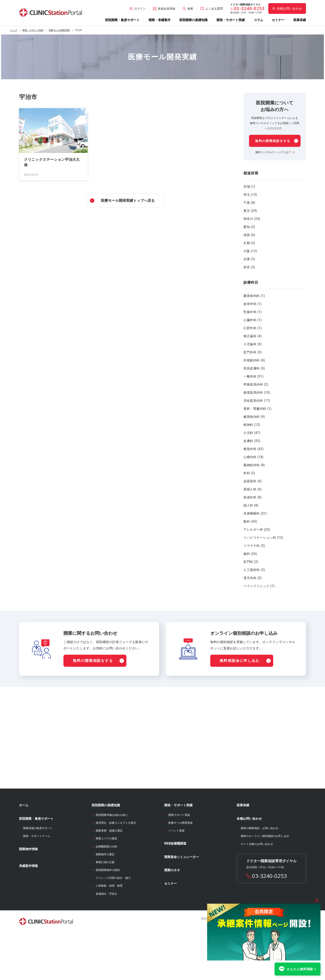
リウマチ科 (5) (254, 546)
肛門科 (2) (251, 562)
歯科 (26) (250, 554)
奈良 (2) (249, 267)
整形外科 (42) (253, 449)
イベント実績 (176, 875)
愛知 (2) (249, 227)
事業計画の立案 (105, 907)
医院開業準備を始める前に (112, 860)
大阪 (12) (250, 251)
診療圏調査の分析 (106, 891)
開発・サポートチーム (37, 881)
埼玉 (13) (250, 195)
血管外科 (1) (253, 304)
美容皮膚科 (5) (254, 368)
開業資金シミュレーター (182, 901)
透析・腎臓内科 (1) (257, 409)
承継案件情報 (28, 910)
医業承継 (300, 20)
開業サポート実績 (179, 860)
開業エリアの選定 (106, 883)
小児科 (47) (252, 433)
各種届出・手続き (106, 938)
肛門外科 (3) (253, 352)
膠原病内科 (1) (254, 296)
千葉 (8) (249, 203)
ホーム (24, 850)
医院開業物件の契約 (108, 915)
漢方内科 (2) (253, 578)
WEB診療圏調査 (175, 888)
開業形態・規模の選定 (109, 875)
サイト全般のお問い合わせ (257, 889)
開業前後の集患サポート (38, 873)
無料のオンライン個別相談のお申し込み (265, 881)
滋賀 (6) (249, 235)
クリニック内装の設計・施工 (113, 922)
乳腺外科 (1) (253, 312)
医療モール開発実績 (59, 30)
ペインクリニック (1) (259, 586)
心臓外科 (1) (253, 320)
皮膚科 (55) (252, 441)
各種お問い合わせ (249, 863)
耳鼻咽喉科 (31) (255, 513)
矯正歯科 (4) (253, 336)
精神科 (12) (252, 425)
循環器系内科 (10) (257, 392)
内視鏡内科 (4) (254, 360)
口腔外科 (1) (253, 328)
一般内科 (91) (253, 376)
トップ (14, 30)
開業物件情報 (28, 894)
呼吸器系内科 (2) (256, 384)
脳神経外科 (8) (254, 465)
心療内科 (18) (253, 457)
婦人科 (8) (251, 505)
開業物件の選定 (105, 899)
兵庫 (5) (249, 259)
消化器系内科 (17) (257, 401)
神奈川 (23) (252, 219)
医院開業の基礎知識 (193, 20)
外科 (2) (249, 473)
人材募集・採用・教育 (109, 930)
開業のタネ (172, 915)
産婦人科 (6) (253, 489)
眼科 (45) (250, 521)
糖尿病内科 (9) (254, 417)
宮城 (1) (249, 187)
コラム (258, 20)
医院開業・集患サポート (122, 20)
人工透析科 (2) (254, 570)
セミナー (278, 20)
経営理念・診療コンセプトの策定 (116, 867)
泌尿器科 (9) (253, 481)
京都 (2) (249, 243)
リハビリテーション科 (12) (263, 538)
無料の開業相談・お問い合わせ (260, 873)
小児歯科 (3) (253, 344)
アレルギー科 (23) (257, 530)
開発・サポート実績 (231, 20)
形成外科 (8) (253, 497)
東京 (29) (250, 211)
